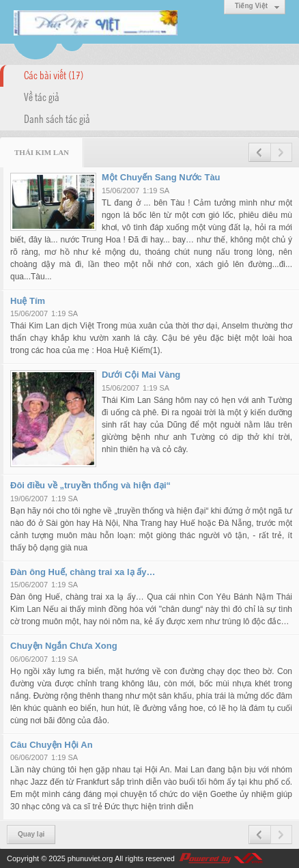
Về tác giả (42, 96)
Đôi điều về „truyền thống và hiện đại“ (90, 485)
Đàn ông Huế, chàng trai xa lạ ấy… (83, 572)
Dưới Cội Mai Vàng (141, 375)
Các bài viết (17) (54, 74)
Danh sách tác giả (57, 118)
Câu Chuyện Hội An (52, 745)
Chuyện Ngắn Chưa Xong (64, 646)
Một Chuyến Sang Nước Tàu (161, 177)
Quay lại (31, 834)
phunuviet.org (90, 858)
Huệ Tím (28, 301)
